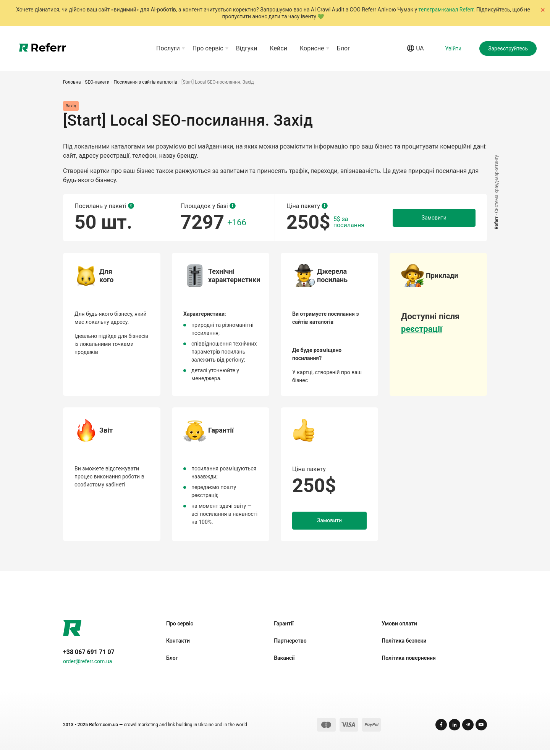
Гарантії (284, 630)
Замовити (434, 224)
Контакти (178, 647)
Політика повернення (409, 664)
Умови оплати (399, 630)
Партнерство (290, 647)
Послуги (168, 51)
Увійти (453, 52)
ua (416, 51)
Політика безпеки (404, 647)
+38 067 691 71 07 (89, 658)
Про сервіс (208, 51)
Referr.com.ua (104, 731)
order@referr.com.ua (87, 667)
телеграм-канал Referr (446, 10)
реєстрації (422, 335)
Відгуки (247, 51)
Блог (344, 51)
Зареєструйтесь (508, 52)
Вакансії (284, 664)
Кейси (279, 51)
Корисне (312, 51)
